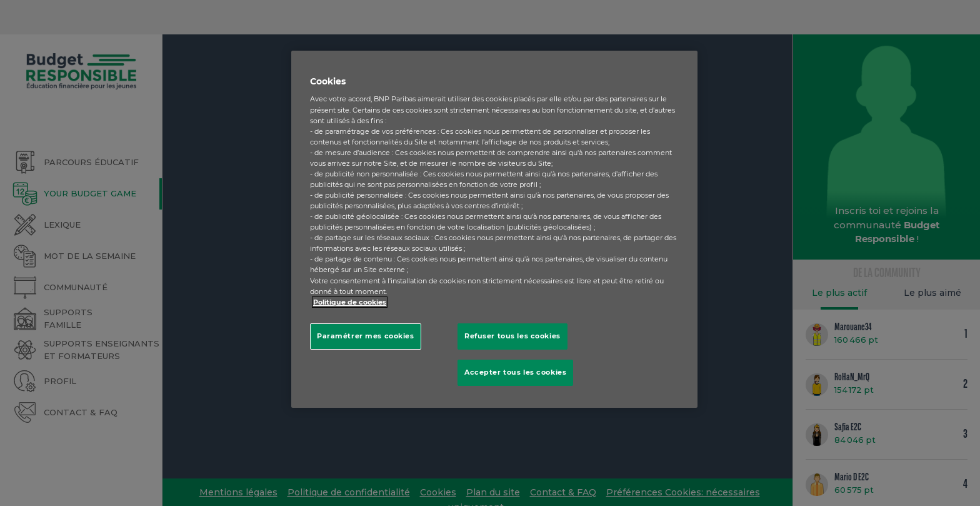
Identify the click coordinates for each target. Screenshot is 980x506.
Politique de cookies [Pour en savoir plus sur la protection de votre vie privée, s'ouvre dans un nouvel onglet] (350, 302)
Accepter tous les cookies (515, 372)
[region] (494, 229)
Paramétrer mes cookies (366, 336)
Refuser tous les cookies (512, 336)
